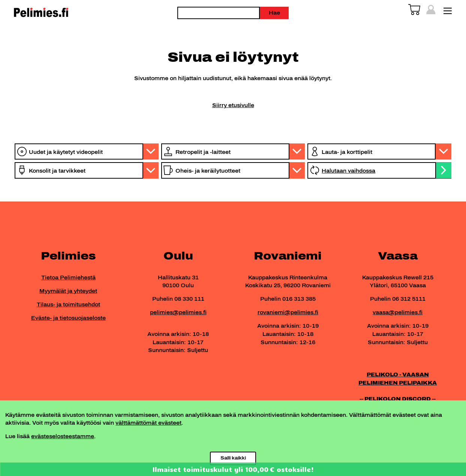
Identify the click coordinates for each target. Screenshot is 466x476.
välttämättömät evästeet (148, 423)
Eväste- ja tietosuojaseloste (68, 318)
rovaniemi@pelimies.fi (288, 312)
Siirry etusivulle (233, 105)
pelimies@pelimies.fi (178, 312)
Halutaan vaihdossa (348, 171)
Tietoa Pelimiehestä (68, 278)
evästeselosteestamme (63, 436)
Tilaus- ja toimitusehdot (68, 304)
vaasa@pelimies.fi (398, 312)
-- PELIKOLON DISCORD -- (398, 399)
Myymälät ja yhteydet (68, 291)
